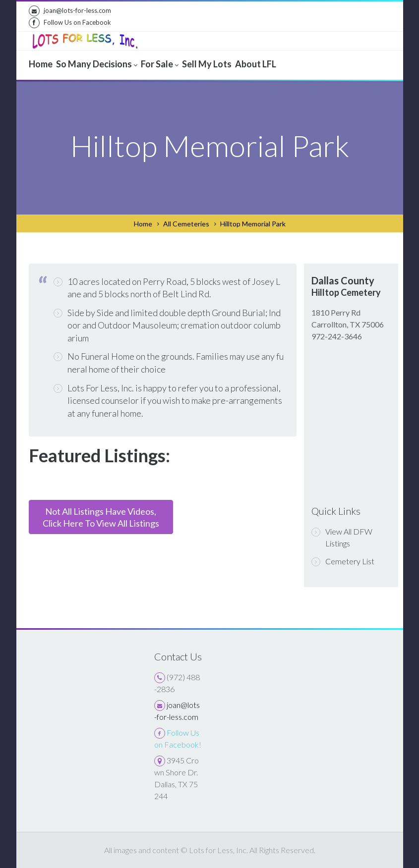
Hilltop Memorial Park (253, 224)
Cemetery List (343, 561)
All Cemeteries (186, 224)
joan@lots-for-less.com (70, 11)
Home (143, 224)
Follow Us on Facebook (70, 23)
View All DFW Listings (342, 537)
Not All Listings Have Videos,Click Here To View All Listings (101, 517)
